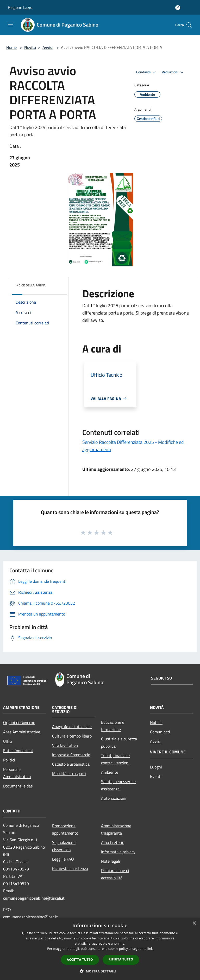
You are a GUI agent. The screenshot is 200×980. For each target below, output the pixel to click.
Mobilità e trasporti (69, 773)
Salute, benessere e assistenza (118, 785)
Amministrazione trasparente (116, 829)
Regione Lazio (20, 7)
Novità (30, 47)
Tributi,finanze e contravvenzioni (115, 759)
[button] (100, 971)
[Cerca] (189, 25)
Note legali (111, 861)
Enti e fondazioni (18, 751)
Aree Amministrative (22, 732)
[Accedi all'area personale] (178, 8)
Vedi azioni (173, 72)
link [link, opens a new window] (150, 949)
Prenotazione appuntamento (65, 829)
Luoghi (156, 767)
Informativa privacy (118, 852)
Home (11, 47)
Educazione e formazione (113, 726)
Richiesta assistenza (70, 868)
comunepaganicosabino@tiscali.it (34, 898)
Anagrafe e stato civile (72, 727)
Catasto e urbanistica (71, 764)
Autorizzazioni (114, 798)
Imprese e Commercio (71, 755)
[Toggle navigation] (10, 24)
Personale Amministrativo (17, 773)
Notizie (156, 722)
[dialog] (100, 949)
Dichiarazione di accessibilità (115, 874)
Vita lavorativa (65, 745)
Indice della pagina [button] (31, 285)
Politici (9, 760)
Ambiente (110, 772)
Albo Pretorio (113, 842)
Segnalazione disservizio (64, 846)
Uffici (8, 741)
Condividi (147, 72)
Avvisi (48, 47)
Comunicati (160, 732)
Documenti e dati (18, 786)
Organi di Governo (19, 722)
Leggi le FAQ (63, 859)
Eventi (156, 776)
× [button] (194, 923)
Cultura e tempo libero (72, 736)
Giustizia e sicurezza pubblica (119, 742)
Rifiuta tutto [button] (121, 959)
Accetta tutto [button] (80, 960)
